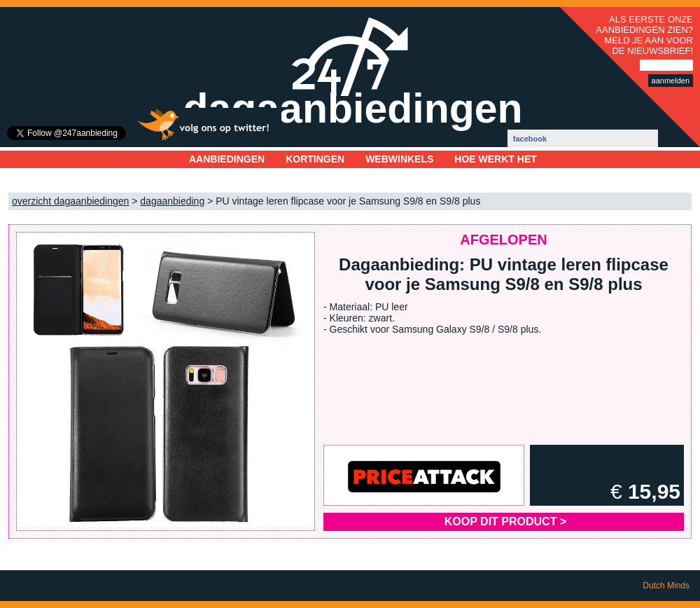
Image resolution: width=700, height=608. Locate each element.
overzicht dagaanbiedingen (70, 201)
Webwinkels (399, 159)
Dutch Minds (666, 586)
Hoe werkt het (495, 159)
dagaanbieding (172, 201)
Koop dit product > (505, 521)
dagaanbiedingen (352, 109)
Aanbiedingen (227, 159)
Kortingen (315, 159)
